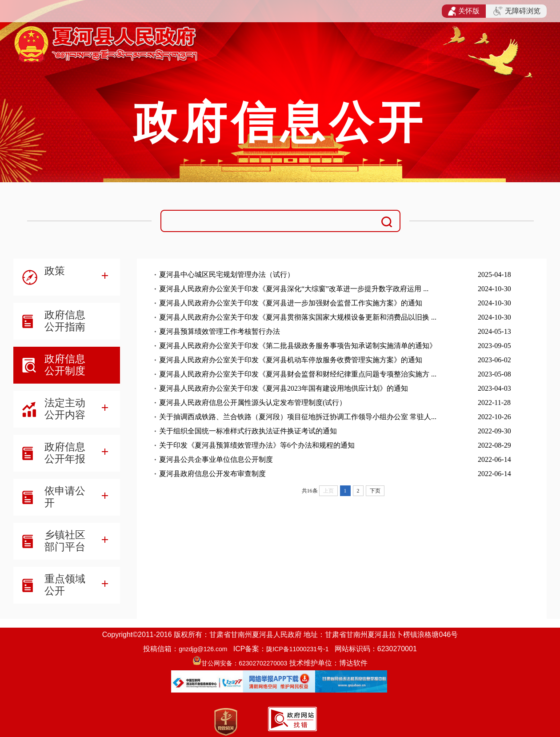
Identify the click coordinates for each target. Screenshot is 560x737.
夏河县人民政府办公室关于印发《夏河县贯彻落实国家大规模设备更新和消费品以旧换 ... (298, 317)
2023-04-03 (494, 388)
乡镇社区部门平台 (65, 541)
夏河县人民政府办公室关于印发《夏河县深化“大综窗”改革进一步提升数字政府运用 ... (294, 289)
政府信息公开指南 (65, 321)
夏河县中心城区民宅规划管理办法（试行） (227, 274)
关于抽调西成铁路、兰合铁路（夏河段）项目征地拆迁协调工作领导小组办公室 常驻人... (298, 417)
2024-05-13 (494, 331)
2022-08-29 (494, 445)
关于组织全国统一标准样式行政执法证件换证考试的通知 (248, 431)
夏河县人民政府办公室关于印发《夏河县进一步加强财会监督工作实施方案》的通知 (291, 303)
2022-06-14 (494, 459)
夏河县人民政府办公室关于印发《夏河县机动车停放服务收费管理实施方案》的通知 (291, 360)
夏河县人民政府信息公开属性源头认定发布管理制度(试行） (253, 403)
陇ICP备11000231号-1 (297, 649)
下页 (375, 491)
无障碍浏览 (517, 11)
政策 (55, 271)
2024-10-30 (494, 289)
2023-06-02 (494, 360)
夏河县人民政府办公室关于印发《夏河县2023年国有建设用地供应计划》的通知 (284, 388)
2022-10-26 (494, 417)
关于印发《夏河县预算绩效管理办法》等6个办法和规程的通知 (257, 445)
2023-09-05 (494, 346)
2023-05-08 (494, 374)
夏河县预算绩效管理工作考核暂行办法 (220, 331)
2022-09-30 (494, 431)
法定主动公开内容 (65, 409)
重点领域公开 (65, 585)
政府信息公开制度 (65, 365)
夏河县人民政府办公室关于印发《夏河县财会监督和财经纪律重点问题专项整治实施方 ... (298, 374)
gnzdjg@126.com (203, 649)
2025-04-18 (494, 274)
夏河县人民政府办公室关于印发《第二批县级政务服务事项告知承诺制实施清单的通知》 (298, 346)
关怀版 (464, 11)
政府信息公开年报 (65, 453)
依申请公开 (65, 497)
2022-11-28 (494, 403)
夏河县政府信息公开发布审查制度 (212, 474)
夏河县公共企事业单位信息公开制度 (216, 459)
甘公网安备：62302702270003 (244, 663)
